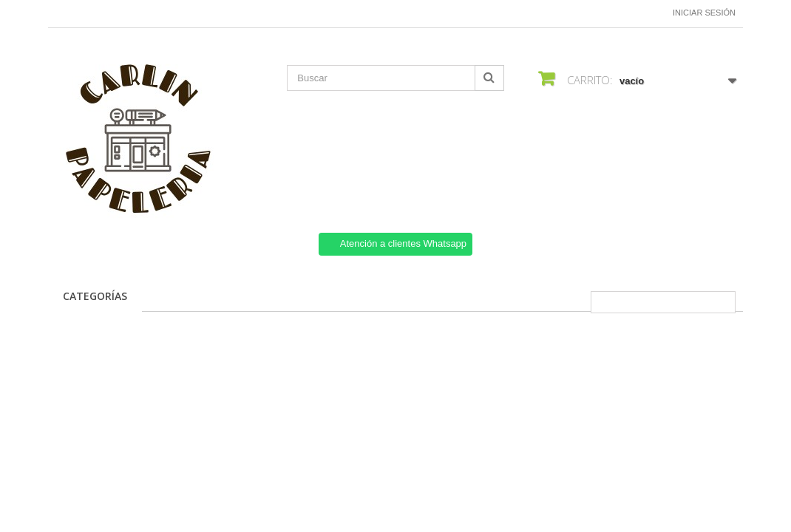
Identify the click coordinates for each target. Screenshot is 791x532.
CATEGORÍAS (95, 296)
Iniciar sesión (704, 13)
